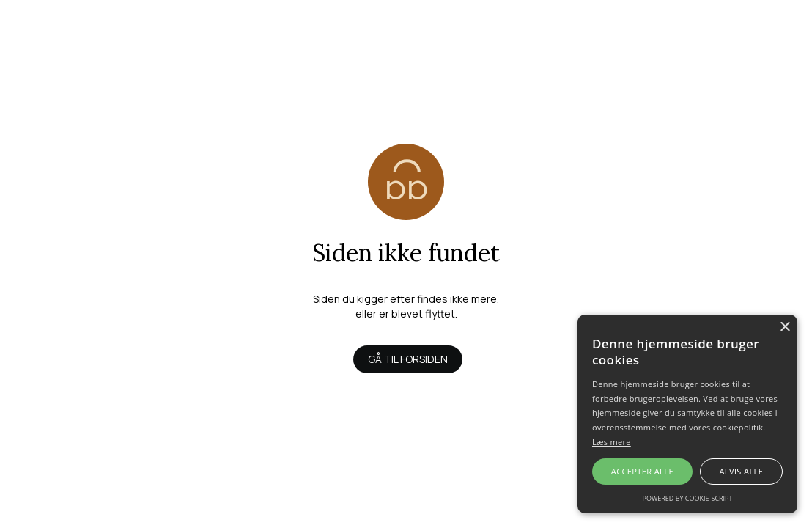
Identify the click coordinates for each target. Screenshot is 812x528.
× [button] (785, 327)
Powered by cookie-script (688, 498)
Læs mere (612, 442)
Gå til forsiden (408, 359)
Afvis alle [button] (741, 471)
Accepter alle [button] (642, 471)
